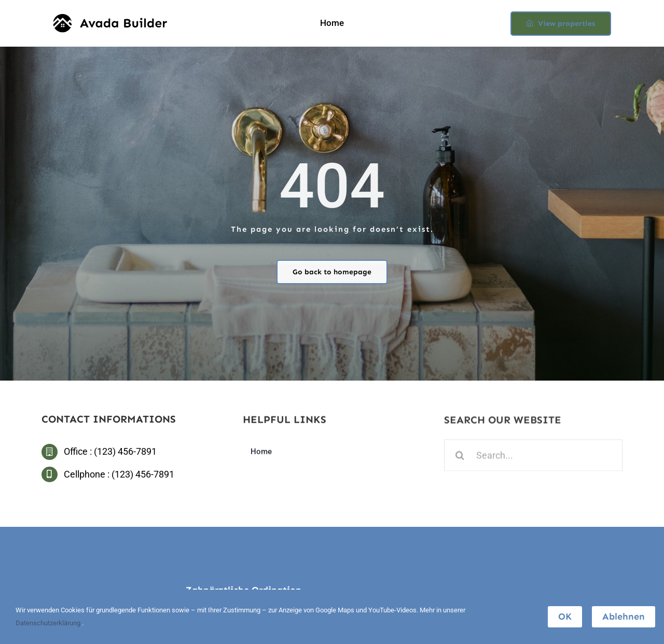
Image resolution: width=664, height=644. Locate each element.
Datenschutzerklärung (49, 623)
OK (565, 617)
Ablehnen (624, 617)
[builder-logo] (110, 18)
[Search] (460, 457)
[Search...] (533, 457)
